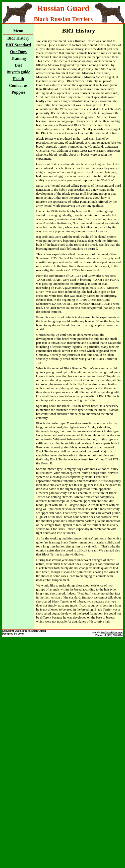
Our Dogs (18, 52)
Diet (18, 65)
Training (18, 58)
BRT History (18, 38)
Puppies (18, 92)
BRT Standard (18, 45)
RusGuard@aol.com (112, 632)
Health (18, 79)
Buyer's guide (18, 72)
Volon (21, 634)
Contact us (18, 85)
